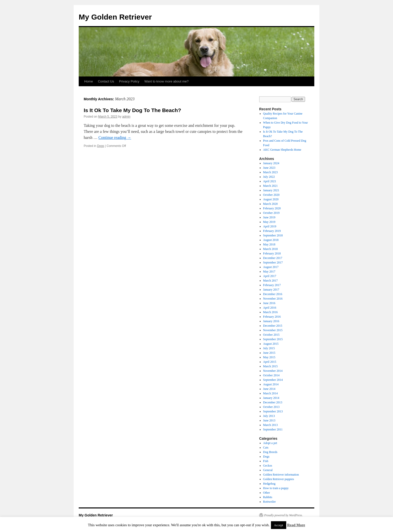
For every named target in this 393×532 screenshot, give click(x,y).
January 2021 (271, 190)
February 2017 (272, 285)
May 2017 (269, 272)
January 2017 (271, 290)
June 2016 (269, 303)
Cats (266, 448)
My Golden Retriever (115, 17)
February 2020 (272, 208)
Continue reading (115, 138)
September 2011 (273, 429)
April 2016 (270, 308)
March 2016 (270, 312)
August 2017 (271, 267)
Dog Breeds (270, 452)
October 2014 (271, 375)
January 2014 (271, 398)
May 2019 (269, 222)
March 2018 (270, 249)
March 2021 (270, 186)
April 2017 (270, 276)
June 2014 (269, 389)
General (268, 470)
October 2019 (271, 213)
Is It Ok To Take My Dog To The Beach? (132, 110)
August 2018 (271, 240)
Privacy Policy (129, 81)
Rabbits (268, 497)
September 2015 (273, 339)
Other (267, 493)
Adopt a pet (270, 443)
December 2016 (273, 294)
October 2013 (271, 407)
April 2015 (270, 362)
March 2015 (270, 366)
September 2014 (273, 380)
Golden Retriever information (281, 475)
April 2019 (270, 226)
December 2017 (273, 258)
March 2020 (270, 204)
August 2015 (271, 344)
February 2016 (272, 317)
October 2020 (271, 195)
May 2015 (269, 357)
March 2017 (270, 281)
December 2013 (273, 402)
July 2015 (269, 348)
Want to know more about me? (167, 81)
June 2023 (269, 168)
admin (126, 117)
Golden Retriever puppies (279, 479)
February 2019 (272, 231)
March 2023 (270, 172)
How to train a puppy (276, 488)
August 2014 (271, 384)
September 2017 (273, 262)
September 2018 (273, 235)
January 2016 (271, 321)
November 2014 (273, 371)
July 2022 (269, 177)
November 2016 (273, 299)
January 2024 (271, 163)
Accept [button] (279, 525)
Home (89, 81)
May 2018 (269, 244)
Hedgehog (269, 484)
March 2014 (270, 393)
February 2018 (272, 253)
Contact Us (106, 81)
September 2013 (273, 411)
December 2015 (273, 326)
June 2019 (269, 217)
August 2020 (271, 199)
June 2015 (269, 353)
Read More (296, 525)
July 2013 (269, 416)
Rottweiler (270, 502)
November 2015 (273, 330)
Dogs (101, 146)
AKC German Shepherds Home (282, 150)
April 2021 (270, 181)
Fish (266, 461)
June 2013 (269, 420)
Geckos (268, 466)
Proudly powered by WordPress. (283, 515)
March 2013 (270, 425)
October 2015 (271, 335)
